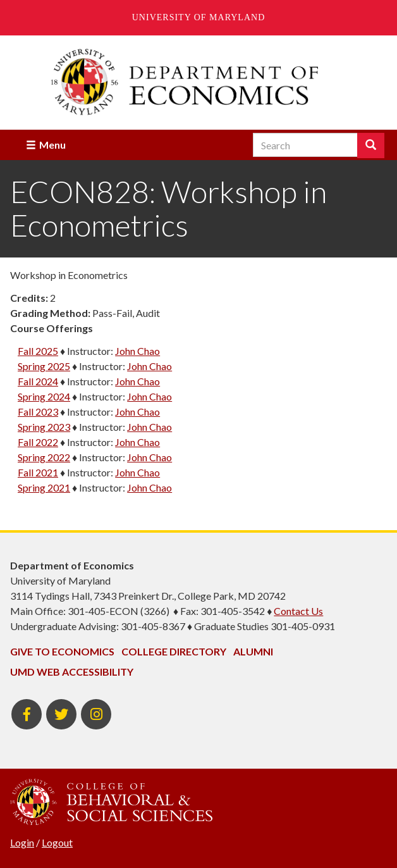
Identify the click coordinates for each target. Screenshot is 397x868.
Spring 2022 (44, 457)
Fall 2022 (38, 442)
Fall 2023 (38, 412)
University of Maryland (199, 17)
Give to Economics (62, 651)
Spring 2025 (44, 366)
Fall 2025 (38, 351)
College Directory (174, 651)
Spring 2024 (44, 396)
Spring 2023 (44, 427)
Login (22, 842)
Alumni (253, 651)
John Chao (137, 351)
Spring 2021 (44, 487)
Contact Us (298, 611)
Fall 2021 (38, 472)
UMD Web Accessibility (72, 672)
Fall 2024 (38, 381)
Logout (57, 842)
